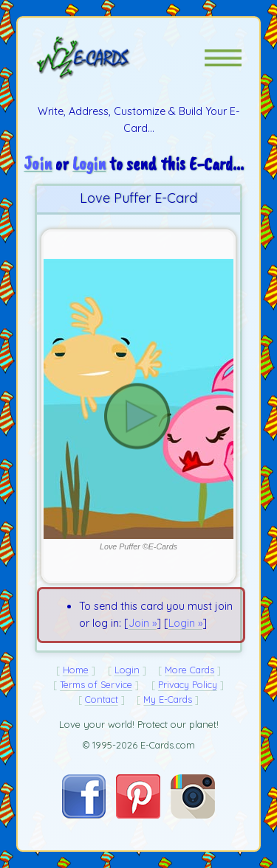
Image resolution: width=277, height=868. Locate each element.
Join (38, 163)
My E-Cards (168, 699)
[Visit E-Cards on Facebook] (84, 815)
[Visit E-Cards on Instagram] (193, 815)
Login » (185, 623)
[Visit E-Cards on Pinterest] (138, 815)
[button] (223, 58)
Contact (102, 699)
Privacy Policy (188, 684)
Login (89, 163)
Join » (143, 623)
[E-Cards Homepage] (109, 58)
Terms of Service (96, 684)
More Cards (189, 670)
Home (76, 670)
